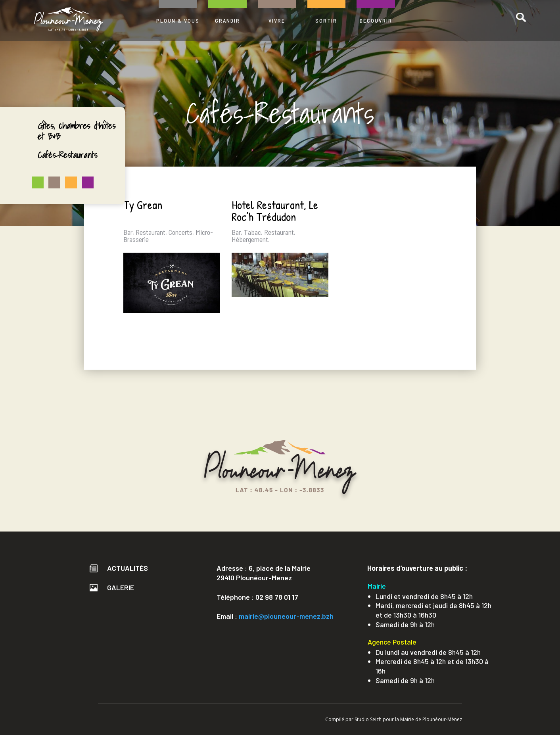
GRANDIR (227, 20)
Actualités (119, 568)
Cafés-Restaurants (67, 155)
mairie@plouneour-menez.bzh (286, 616)
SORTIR (326, 20)
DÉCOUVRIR (376, 20)
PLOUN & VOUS (178, 20)
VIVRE (277, 20)
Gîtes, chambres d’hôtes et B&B (77, 131)
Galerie (112, 587)
